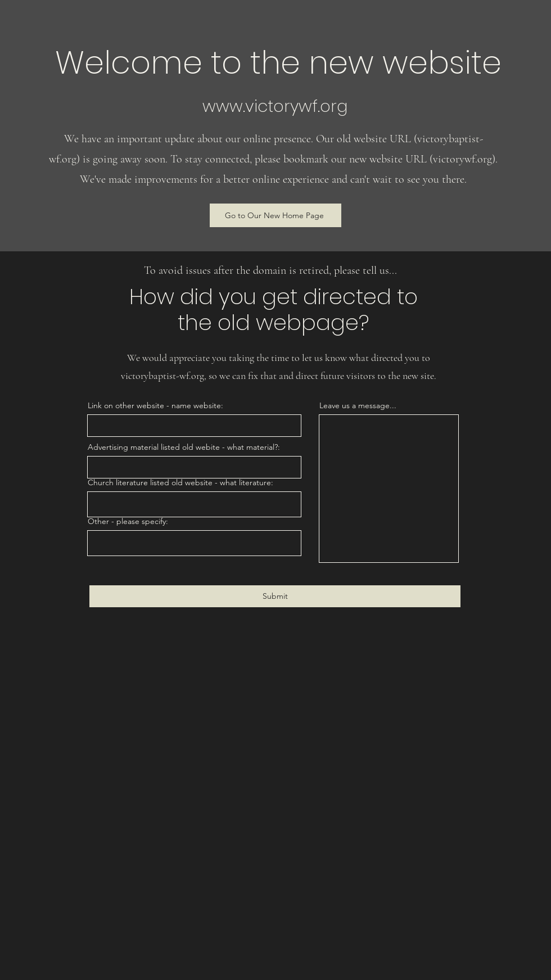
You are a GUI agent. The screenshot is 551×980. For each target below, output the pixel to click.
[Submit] (275, 596)
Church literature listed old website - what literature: (180, 482)
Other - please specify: (128, 521)
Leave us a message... (358, 405)
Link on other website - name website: (155, 405)
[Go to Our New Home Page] (275, 215)
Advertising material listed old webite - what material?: (184, 447)
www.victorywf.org (275, 106)
